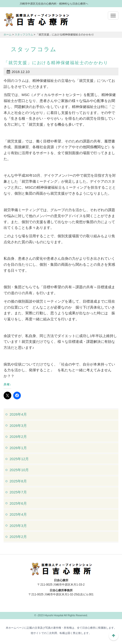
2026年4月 (18, 414)
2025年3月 (18, 526)
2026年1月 (18, 448)
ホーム (8, 34)
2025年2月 (18, 537)
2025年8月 (18, 481)
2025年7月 (18, 492)
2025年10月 (19, 470)
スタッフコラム (24, 34)
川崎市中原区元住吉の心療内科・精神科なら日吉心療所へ (37, 19)
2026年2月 (18, 437)
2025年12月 (19, 459)
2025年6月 (18, 503)
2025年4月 (18, 514)
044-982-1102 (61, 606)
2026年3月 (18, 426)
